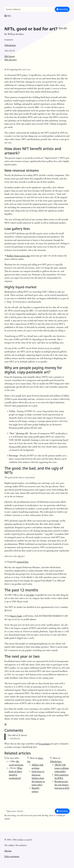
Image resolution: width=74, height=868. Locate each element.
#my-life (63, 28)
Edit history (10, 56)
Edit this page (11, 60)
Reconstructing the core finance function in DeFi (62, 785)
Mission (8, 851)
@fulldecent (15, 738)
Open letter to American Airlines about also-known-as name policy (38, 778)
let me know (45, 744)
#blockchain (10, 45)
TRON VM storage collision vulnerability (62, 768)
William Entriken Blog (15, 3)
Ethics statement (12, 856)
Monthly (62, 9)
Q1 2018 (30, 595)
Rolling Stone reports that (18, 256)
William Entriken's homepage (18, 862)
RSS (8, 16)
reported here (23, 562)
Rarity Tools (16, 616)
